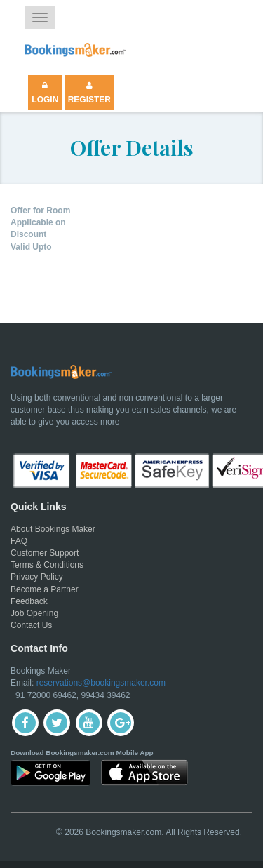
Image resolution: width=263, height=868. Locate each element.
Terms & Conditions (47, 565)
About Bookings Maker (53, 529)
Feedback (29, 601)
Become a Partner (45, 589)
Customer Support (45, 553)
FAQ (19, 541)
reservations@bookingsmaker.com (101, 683)
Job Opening (34, 613)
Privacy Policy (37, 577)
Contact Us (31, 625)
